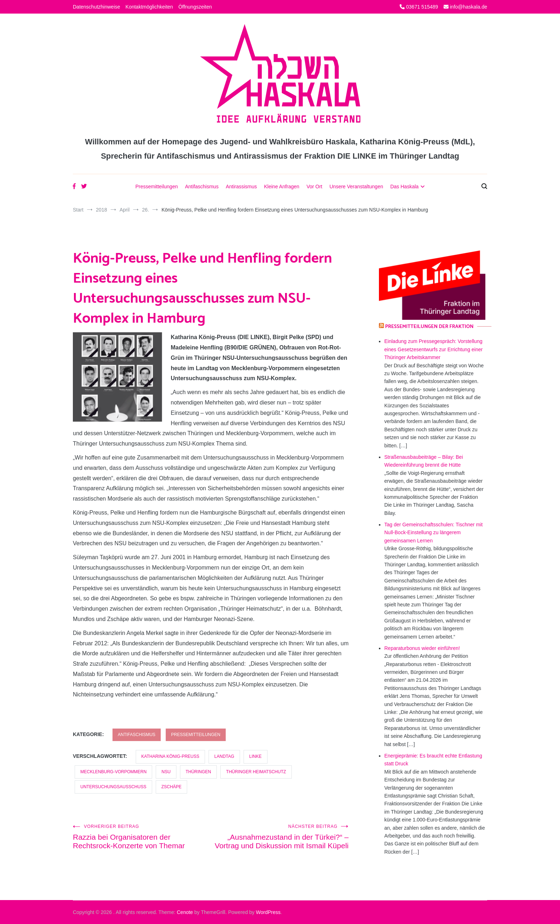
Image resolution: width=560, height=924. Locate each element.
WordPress (268, 912)
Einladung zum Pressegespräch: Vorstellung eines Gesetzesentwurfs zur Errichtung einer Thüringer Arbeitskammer (433, 349)
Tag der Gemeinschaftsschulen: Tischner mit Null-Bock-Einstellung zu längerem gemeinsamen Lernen (433, 533)
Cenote (185, 912)
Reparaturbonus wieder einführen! (422, 648)
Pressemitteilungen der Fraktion (429, 327)
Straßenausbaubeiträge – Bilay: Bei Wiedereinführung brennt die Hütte (424, 461)
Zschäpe (172, 787)
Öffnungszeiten (195, 7)
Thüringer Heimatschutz (256, 772)
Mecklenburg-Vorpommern (113, 772)
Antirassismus (241, 187)
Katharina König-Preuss (170, 756)
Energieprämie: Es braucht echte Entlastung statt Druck (433, 760)
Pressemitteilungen (157, 187)
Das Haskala (404, 187)
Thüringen (198, 772)
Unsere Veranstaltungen (356, 187)
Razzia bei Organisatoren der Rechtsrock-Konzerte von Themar (142, 837)
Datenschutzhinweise (96, 7)
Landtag (224, 756)
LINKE (256, 756)
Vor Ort (314, 187)
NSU (166, 772)
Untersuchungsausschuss (113, 787)
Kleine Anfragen (282, 187)
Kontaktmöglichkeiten (149, 7)
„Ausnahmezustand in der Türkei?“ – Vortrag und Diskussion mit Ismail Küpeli (280, 837)
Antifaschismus (202, 187)
